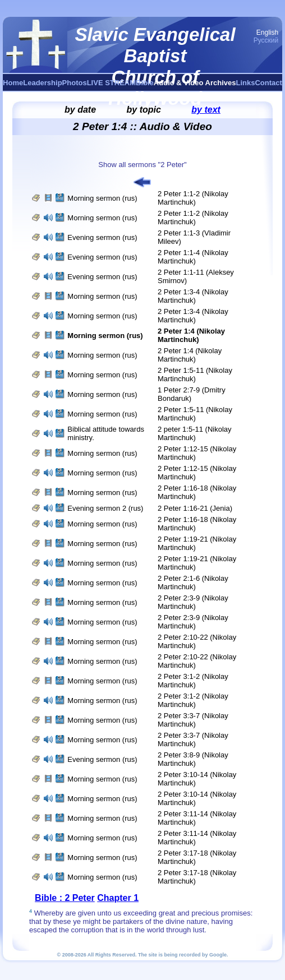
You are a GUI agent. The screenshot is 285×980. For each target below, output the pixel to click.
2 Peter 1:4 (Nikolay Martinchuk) (190, 355)
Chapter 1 (118, 898)
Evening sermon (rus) (102, 237)
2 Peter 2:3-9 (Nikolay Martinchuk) (193, 602)
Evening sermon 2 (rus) (105, 508)
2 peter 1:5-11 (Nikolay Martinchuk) (195, 433)
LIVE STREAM (111, 83)
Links (246, 83)
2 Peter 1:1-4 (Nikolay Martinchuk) (193, 257)
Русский (266, 40)
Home (13, 83)
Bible (145, 83)
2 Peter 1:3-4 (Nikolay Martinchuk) (193, 296)
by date (80, 110)
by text (206, 110)
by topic (144, 110)
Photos (75, 83)
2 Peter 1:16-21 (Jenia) (195, 508)
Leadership (42, 83)
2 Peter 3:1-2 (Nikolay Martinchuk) (193, 681)
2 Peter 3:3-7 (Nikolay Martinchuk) (193, 720)
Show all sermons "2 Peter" (142, 165)
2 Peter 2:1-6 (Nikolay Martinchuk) (193, 583)
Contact (268, 83)
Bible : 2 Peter (65, 898)
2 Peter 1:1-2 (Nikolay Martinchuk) (193, 198)
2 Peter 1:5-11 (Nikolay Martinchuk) (195, 375)
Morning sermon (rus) (102, 198)
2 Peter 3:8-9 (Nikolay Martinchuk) (193, 759)
